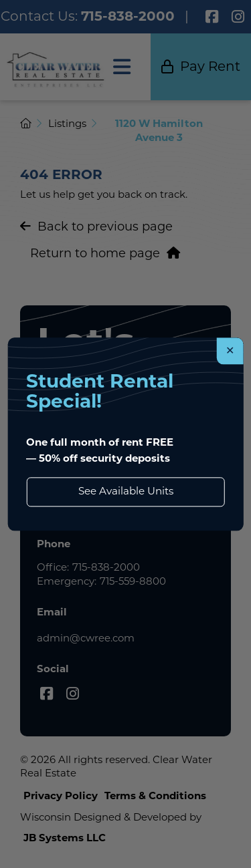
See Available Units (126, 491)
